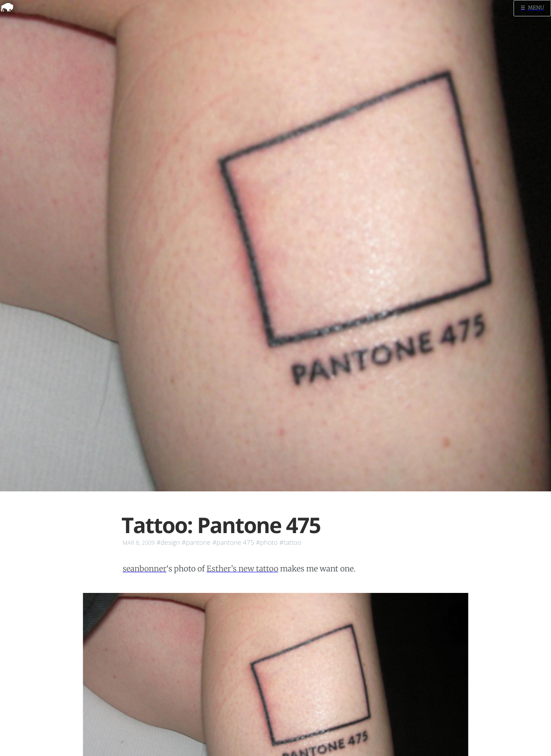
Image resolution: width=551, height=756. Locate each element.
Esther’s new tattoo (242, 569)
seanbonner (145, 569)
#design (169, 543)
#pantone (196, 543)
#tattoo (290, 543)
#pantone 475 (233, 543)
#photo (267, 543)
